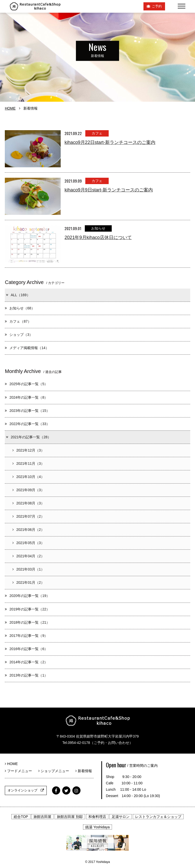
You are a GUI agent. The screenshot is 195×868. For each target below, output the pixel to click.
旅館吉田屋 (42, 817)
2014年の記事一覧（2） (26, 662)
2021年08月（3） (28, 503)
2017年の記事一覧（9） (26, 636)
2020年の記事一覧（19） (27, 596)
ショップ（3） (19, 335)
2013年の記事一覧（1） (26, 675)
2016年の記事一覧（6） (26, 649)
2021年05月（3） (28, 543)
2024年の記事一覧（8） (26, 397)
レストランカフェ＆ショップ (158, 817)
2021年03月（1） (28, 569)
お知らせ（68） (20, 308)
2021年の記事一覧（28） (28, 437)
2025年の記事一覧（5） (26, 384)
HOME (10, 108)
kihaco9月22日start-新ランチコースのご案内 (110, 142)
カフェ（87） (18, 321)
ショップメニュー (55, 771)
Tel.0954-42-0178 (76, 743)
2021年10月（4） (28, 477)
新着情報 (84, 771)
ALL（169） (18, 295)
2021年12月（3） (28, 450)
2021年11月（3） (28, 463)
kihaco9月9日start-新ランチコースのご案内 (109, 190)
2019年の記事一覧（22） (27, 609)
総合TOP (21, 817)
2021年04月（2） (28, 556)
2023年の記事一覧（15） (27, 411)
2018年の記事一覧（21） (27, 622)
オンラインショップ (26, 790)
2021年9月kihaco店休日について (98, 237)
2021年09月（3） (28, 490)
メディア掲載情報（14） (27, 348)
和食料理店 (97, 817)
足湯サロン (121, 817)
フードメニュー (20, 771)
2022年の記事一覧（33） (27, 424)
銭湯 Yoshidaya (97, 827)
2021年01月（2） (28, 582)
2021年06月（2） (28, 530)
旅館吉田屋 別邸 (70, 817)
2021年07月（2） (28, 516)
